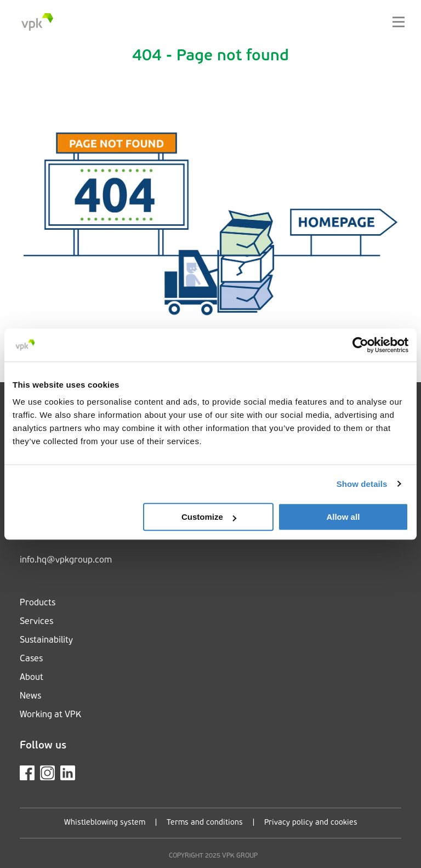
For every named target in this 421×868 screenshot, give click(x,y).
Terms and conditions (205, 823)
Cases (31, 659)
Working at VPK (50, 715)
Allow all (343, 517)
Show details (362, 484)
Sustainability (46, 640)
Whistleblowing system (105, 823)
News (30, 696)
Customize (209, 517)
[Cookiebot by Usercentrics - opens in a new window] (360, 345)
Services (36, 622)
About (32, 678)
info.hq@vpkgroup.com (66, 560)
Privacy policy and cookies (311, 823)
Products (38, 603)
